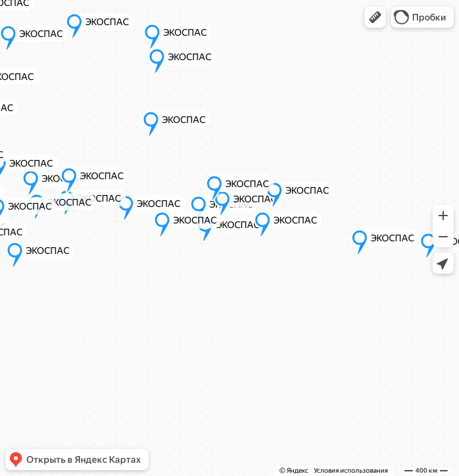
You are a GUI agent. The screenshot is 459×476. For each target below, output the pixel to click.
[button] (375, 17)
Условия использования (351, 470)
